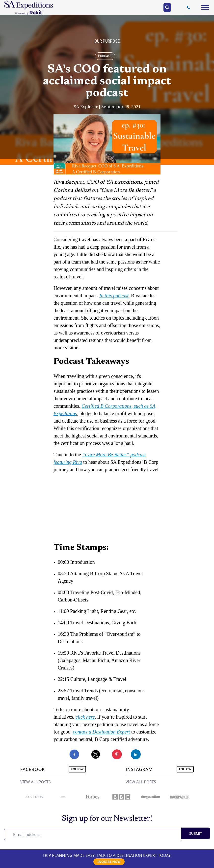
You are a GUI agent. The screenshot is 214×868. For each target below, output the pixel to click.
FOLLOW (77, 769)
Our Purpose (107, 41)
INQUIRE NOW (109, 862)
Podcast (105, 56)
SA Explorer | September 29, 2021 (107, 107)
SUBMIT (196, 833)
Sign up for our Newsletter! (107, 819)
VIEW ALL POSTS (36, 782)
